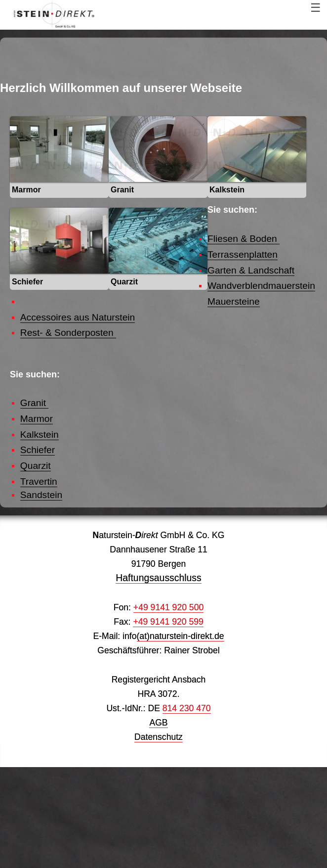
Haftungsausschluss (158, 679)
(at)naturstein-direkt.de (181, 737)
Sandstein (41, 596)
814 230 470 (187, 809)
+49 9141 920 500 (168, 708)
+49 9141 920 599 (168, 723)
